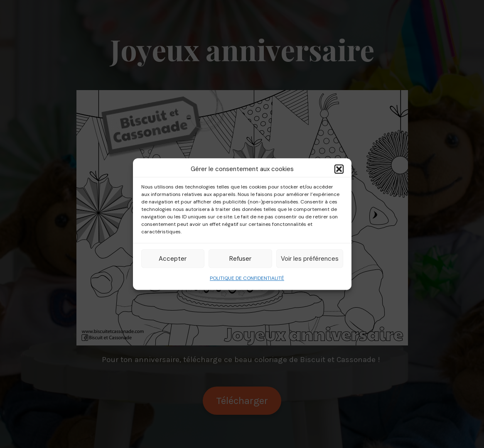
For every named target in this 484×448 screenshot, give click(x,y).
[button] (339, 169)
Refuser (240, 259)
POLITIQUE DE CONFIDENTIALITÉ (247, 278)
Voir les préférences (310, 259)
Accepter (173, 259)
